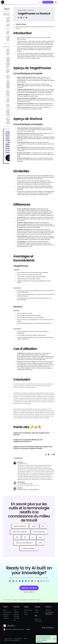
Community (16, 618)
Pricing (5, 610)
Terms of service (8, 639)
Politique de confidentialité (42, 641)
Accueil (5, 600)
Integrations (6, 614)
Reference (16, 614)
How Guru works (7, 612)
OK (54, 639)
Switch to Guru (38, 619)
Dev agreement (18, 639)
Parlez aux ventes (9, 158)
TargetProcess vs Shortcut (35, 600)
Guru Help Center (28, 610)
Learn (15, 610)
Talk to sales (48, 610)
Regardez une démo (48, 2)
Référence (10, 600)
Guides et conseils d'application (21, 600)
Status (26, 612)
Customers (16, 612)
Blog (15, 620)
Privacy (26, 639)
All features (6, 616)
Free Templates (38, 621)
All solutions (6, 618)
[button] (56, 2)
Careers (37, 610)
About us (37, 612)
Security (26, 614)
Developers (17, 616)
